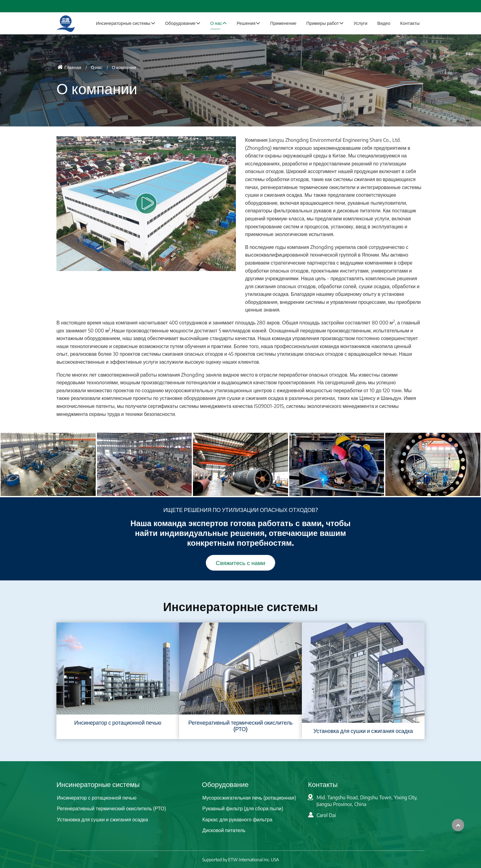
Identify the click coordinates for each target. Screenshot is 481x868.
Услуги (360, 23)
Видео (384, 23)
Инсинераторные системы (98, 784)
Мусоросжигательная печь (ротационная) (249, 798)
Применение (283, 23)
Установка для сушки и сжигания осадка (363, 731)
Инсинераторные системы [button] (123, 23)
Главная (69, 67)
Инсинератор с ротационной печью (118, 723)
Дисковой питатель (224, 830)
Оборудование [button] (180, 23)
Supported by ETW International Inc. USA (240, 860)
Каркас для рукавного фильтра (237, 820)
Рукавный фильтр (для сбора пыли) (243, 808)
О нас (96, 67)
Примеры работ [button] (322, 23)
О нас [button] (216, 23)
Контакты (410, 23)
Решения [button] (246, 23)
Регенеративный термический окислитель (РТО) (240, 726)
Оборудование (225, 784)
